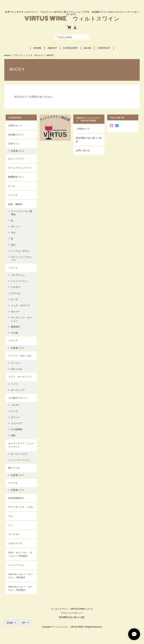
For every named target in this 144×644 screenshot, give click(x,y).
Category (71, 48)
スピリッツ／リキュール (21, 258)
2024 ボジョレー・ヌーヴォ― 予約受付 (20, 576)
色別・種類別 (15, 204)
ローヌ (14, 299)
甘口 (13, 245)
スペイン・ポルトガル (20, 356)
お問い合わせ (83, 150)
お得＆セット (15, 125)
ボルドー (15, 311)
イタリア (13, 341)
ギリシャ (15, 417)
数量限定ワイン (16, 177)
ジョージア (17, 423)
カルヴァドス (15, 543)
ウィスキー (14, 534)
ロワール (15, 293)
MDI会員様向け (16, 498)
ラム (11, 516)
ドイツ (14, 384)
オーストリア (18, 390)
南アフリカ (14, 468)
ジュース (13, 195)
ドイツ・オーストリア (20, 377)
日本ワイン (14, 144)
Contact (104, 48)
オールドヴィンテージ (20, 168)
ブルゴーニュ (18, 275)
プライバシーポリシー (72, 613)
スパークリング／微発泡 (21, 213)
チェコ (14, 411)
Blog (88, 48)
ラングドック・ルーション (21, 319)
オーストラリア (19, 454)
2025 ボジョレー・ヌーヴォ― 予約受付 (20, 588)
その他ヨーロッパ (18, 398)
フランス (18, 55)
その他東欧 (17, 429)
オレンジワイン (16, 159)
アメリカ (13, 483)
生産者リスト (18, 151)
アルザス (15, 287)
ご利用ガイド (83, 129)
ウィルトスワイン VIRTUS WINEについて (72, 609)
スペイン (15, 363)
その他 (14, 333)
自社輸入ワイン (16, 135)
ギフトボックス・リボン (21, 507)
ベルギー (15, 405)
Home (38, 48)
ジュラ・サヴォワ (34, 55)
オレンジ (15, 226)
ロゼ (13, 232)
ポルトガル (17, 369)
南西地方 (15, 327)
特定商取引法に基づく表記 (89, 140)
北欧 (13, 435)
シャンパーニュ (19, 281)
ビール (12, 186)
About (52, 48)
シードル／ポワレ (20, 251)
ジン (11, 525)
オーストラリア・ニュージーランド (21, 445)
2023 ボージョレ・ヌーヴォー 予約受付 (20, 554)
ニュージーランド (20, 460)
